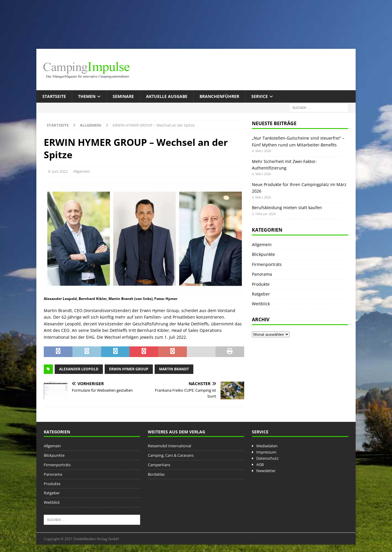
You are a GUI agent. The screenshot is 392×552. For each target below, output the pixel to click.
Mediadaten (267, 446)
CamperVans (159, 465)
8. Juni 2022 (58, 171)
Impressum (266, 452)
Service (260, 96)
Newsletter (266, 471)
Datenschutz (267, 458)
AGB (260, 464)
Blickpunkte (263, 254)
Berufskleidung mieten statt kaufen (287, 208)
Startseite (54, 96)
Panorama (262, 274)
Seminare (123, 96)
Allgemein (82, 171)
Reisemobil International (169, 446)
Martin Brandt (174, 369)
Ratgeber (261, 294)
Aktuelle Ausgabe (167, 96)
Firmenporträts (267, 264)
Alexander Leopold (79, 369)
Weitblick (261, 304)
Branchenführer (219, 96)
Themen (87, 96)
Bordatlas (156, 474)
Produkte (261, 284)
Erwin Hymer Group (129, 369)
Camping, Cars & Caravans (171, 455)
